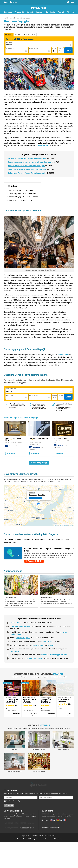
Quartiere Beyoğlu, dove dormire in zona (24, 197)
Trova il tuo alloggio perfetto (20, 626)
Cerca (68, 50)
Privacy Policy (58, 848)
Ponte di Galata (63, 355)
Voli (68, 12)
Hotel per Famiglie (15, 762)
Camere (61, 49)
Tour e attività (19, 12)
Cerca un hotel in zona (36, 498)
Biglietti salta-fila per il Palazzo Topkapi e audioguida (27, 173)
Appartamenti (63, 741)
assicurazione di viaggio (34, 658)
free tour (50, 645)
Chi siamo (49, 810)
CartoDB (71, 525)
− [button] (7, 491)
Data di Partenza (34, 49)
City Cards (30, 12)
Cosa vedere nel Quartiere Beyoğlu (22, 190)
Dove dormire (50, 12)
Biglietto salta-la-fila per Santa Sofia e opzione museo (27, 169)
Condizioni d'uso (48, 848)
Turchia (10, 2)
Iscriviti (10, 805)
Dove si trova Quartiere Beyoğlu (21, 200)
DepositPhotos (56, 837)
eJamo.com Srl (39, 845)
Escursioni (40, 12)
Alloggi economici (39, 741)
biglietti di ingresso (23, 638)
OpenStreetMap (64, 525)
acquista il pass (47, 641)
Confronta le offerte (17, 623)
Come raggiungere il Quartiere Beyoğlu (23, 194)
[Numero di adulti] (55, 51)
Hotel (15, 741)
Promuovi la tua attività (24, 848)
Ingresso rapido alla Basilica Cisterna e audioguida (26, 166)
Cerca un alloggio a (11, 389)
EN (44, 822)
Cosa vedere (8, 12)
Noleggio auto (31, 34)
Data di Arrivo (10, 49)
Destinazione (10, 42)
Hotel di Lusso (39, 762)
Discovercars (14, 651)
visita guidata (38, 645)
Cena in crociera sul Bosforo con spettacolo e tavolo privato (29, 162)
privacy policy (16, 800)
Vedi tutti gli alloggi (40, 463)
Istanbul (39, 8)
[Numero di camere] (61, 51)
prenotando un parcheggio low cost (54, 655)
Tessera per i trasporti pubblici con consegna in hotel (27, 158)
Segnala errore (37, 848)
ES (44, 825)
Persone (55, 49)
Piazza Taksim (43, 146)
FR (44, 829)
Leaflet (56, 525)
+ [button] (7, 488)
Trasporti (61, 12)
